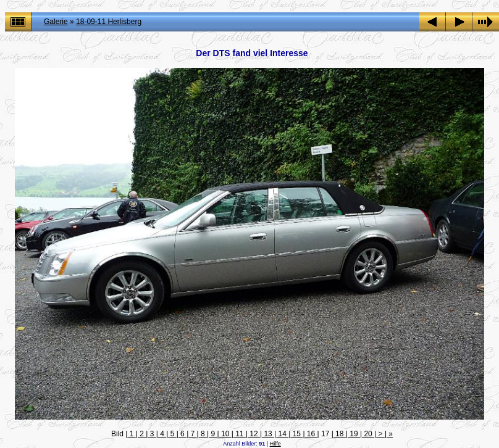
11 (240, 434)
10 (225, 434)
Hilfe (275, 444)
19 (354, 434)
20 (368, 434)
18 (340, 434)
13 (268, 434)
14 (282, 434)
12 (254, 434)
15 (296, 434)
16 (311, 434)
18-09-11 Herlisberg (109, 22)
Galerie (56, 22)
